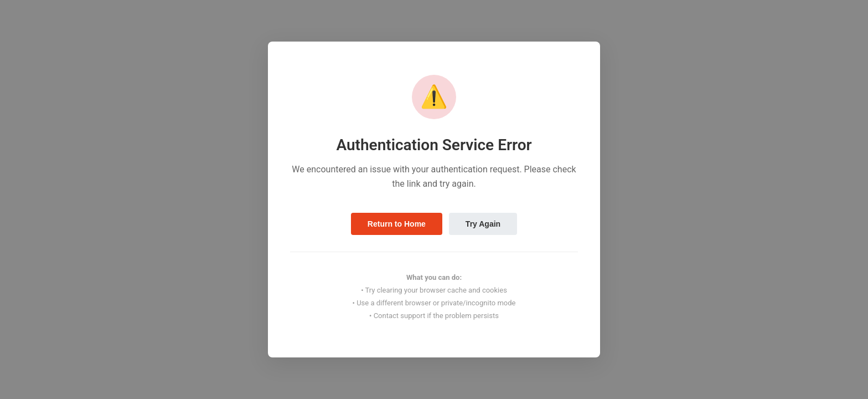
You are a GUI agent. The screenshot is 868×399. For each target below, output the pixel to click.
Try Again (483, 224)
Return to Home (397, 224)
